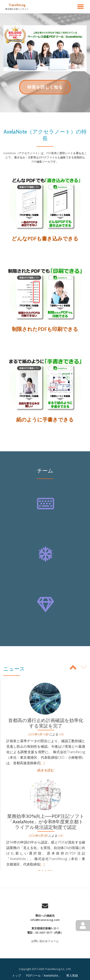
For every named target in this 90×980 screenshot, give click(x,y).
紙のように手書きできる (45, 419)
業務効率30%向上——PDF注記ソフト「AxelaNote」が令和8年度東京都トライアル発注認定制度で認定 (46, 822)
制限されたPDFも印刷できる (45, 329)
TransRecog (17, 5)
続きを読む (46, 770)
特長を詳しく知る (45, 89)
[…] (42, 763)
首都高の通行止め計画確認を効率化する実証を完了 (46, 723)
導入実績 (72, 975)
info (61, 734)
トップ (16, 975)
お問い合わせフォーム (45, 941)
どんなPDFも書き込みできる (45, 238)
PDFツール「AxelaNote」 (44, 975)
